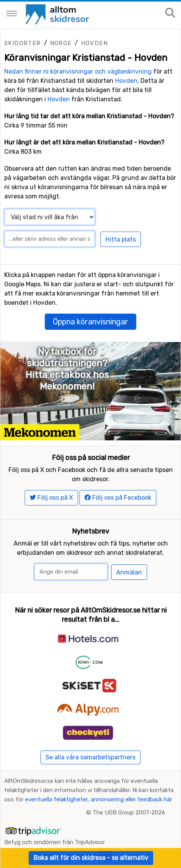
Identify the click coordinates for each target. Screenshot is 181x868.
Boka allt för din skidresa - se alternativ (91, 858)
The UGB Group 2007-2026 (129, 813)
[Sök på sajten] (170, 13)
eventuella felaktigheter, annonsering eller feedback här (99, 799)
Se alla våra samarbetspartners (90, 757)
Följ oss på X (51, 498)
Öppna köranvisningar (90, 322)
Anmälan (129, 572)
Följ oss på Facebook (118, 498)
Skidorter (23, 43)
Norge (61, 43)
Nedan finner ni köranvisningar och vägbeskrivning (78, 71)
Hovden (94, 43)
